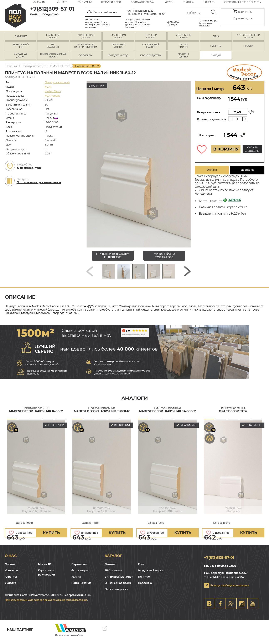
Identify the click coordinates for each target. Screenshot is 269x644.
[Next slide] (187, 274)
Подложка (145, 587)
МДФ (48, 87)
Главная (12, 66)
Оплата (212, 170)
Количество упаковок (212, 119)
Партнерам (79, 568)
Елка (141, 568)
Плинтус (144, 581)
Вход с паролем (252, 2)
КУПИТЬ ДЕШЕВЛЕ (252, 149)
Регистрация (231, 2)
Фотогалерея (80, 575)
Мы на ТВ (62, 2)
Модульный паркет (151, 575)
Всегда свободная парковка (230, 590)
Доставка (247, 170)
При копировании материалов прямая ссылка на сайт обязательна (46, 605)
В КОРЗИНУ (226, 149)
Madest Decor (61, 66)
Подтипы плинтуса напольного (39, 182)
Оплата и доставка (142, 2)
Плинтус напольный (35, 66)
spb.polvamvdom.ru (15, 16)
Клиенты (11, 581)
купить (51, 537)
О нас (11, 560)
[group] (139, 164)
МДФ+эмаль (52, 96)
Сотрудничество (111, 2)
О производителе (29, 168)
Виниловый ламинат (119, 581)
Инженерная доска (118, 587)
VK (209, 608)
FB (220, 608)
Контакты (210, 2)
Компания (39, 2)
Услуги (169, 2)
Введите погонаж (209, 112)
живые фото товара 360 (164, 255)
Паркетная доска (117, 593)
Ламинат (111, 568)
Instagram (242, 608)
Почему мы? (85, 2)
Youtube (253, 608)
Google (231, 608)
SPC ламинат (113, 575)
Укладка (188, 2)
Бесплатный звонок (102, 12)
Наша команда (81, 587)
